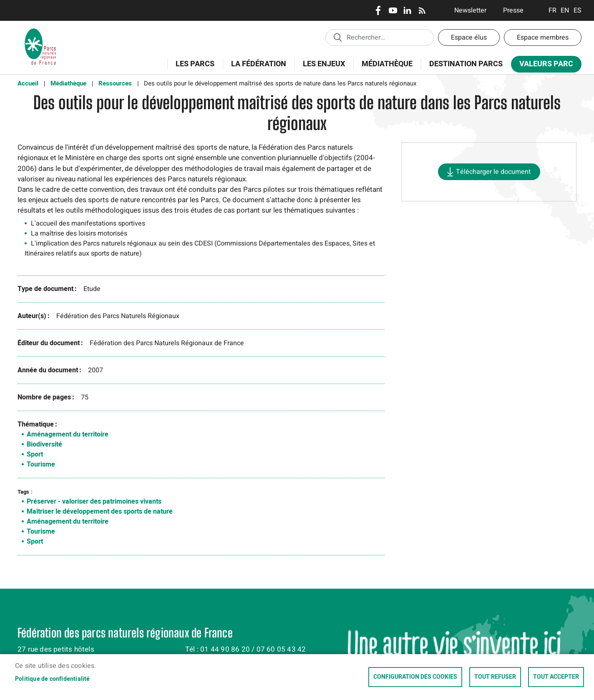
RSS (422, 10)
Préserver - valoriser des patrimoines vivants (94, 502)
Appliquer (337, 37)
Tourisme (41, 464)
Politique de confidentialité (53, 679)
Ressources (115, 83)
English (565, 10)
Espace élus (469, 38)
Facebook (378, 10)
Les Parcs (192, 69)
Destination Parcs (466, 64)
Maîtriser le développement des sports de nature (100, 512)
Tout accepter (556, 677)
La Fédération (256, 69)
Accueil (28, 83)
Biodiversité (44, 444)
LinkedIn (407, 10)
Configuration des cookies (415, 677)
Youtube (393, 10)
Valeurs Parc (544, 66)
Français (552, 10)
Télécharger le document (493, 172)
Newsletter (470, 10)
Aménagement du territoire (68, 434)
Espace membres (543, 38)
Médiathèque (387, 64)
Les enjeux (321, 69)
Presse (513, 10)
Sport (35, 454)
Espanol (578, 10)
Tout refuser (495, 677)
